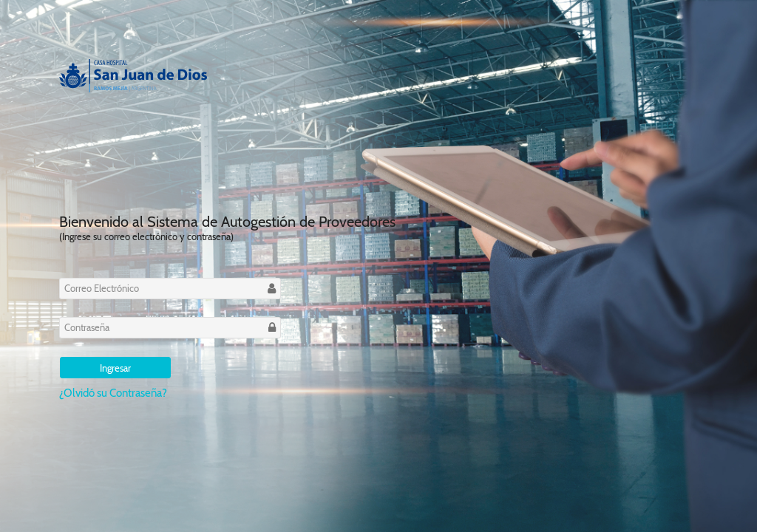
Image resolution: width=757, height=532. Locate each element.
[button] (115, 368)
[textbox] (170, 289)
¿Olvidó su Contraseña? (113, 393)
